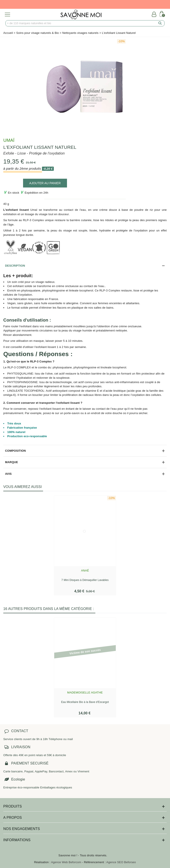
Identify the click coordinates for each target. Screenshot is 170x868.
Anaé (85, 570)
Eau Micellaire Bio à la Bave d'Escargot (85, 702)
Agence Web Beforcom (66, 862)
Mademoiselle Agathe (85, 692)
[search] (160, 23)
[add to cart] (45, 183)
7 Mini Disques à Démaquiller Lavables (85, 580)
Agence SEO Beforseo (121, 862)
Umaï (9, 140)
